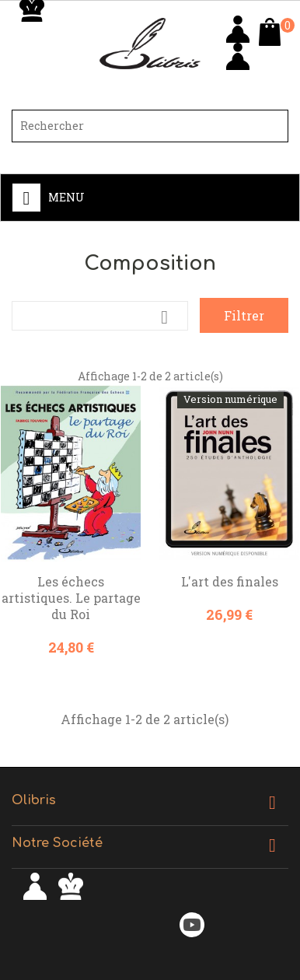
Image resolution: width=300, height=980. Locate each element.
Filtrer (244, 315)
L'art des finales (230, 581)
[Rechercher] (150, 126)
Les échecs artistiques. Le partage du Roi (71, 598)
